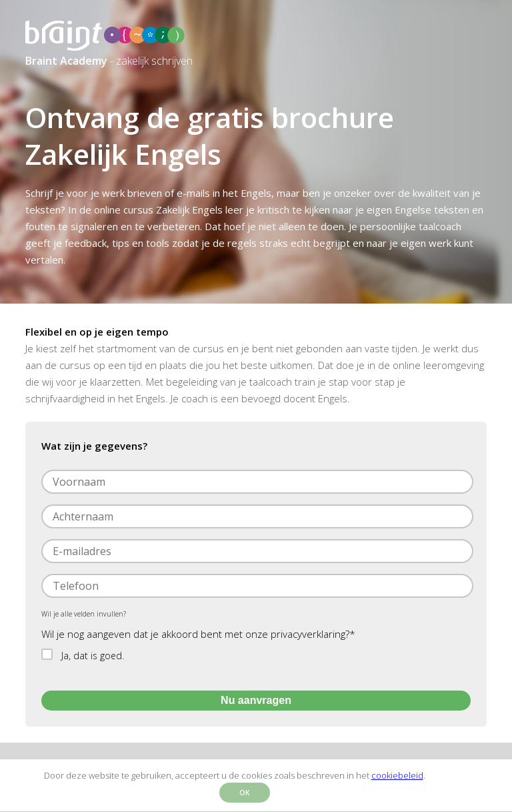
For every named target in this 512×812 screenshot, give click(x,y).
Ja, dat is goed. (93, 656)
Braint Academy (66, 61)
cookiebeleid (397, 775)
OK (245, 793)
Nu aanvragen (256, 700)
